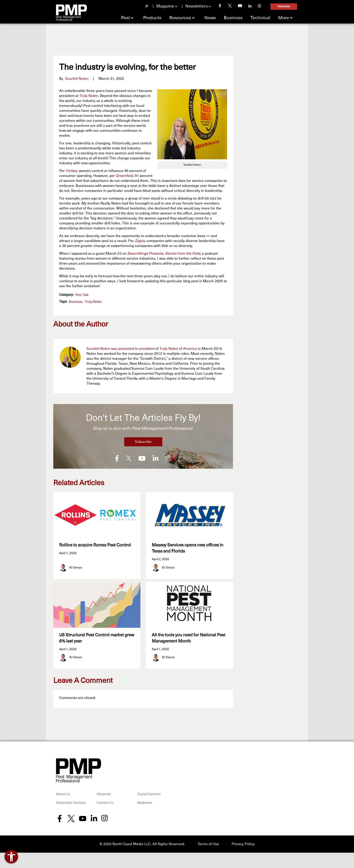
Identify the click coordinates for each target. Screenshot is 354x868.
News (210, 18)
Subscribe (284, 7)
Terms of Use (208, 844)
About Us (63, 795)
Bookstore (145, 803)
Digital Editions (149, 795)
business (76, 302)
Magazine (165, 6)
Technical (260, 18)
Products (152, 18)
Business (233, 18)
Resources (180, 18)
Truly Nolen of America (178, 349)
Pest (125, 18)
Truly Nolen (89, 96)
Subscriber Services (71, 803)
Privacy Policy (243, 844)
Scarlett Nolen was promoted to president (120, 349)
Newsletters (197, 6)
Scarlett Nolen (77, 79)
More (284, 18)
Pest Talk (82, 295)
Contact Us (105, 803)
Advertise (104, 795)
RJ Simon (76, 568)
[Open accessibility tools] (11, 857)
